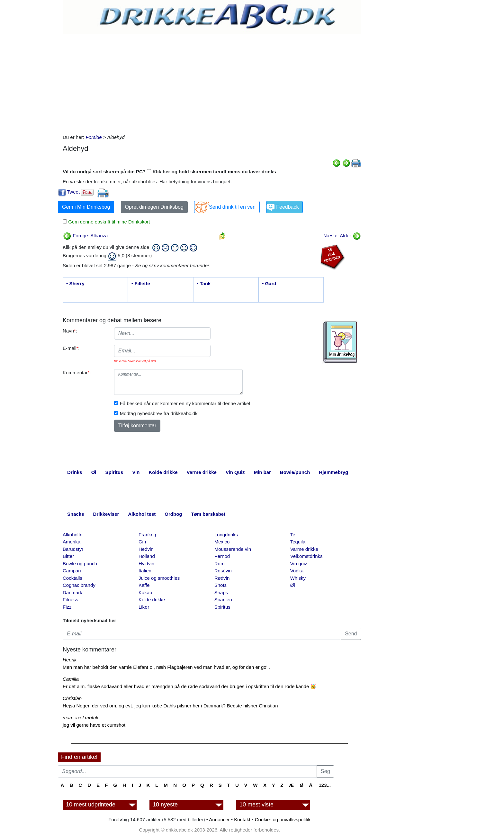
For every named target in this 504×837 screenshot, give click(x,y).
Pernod (222, 556)
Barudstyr (73, 549)
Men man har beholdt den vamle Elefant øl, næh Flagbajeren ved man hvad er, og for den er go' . (166, 667)
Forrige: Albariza (85, 236)
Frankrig (147, 535)
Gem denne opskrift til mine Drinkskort (108, 222)
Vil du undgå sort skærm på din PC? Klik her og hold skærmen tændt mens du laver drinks (169, 172)
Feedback (287, 207)
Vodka (297, 571)
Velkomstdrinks (306, 556)
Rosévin (223, 571)
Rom (220, 564)
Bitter (68, 556)
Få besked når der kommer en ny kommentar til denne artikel (185, 403)
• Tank (204, 283)
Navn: (70, 331)
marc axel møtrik (81, 718)
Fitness (70, 600)
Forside (94, 137)
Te (293, 535)
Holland (147, 556)
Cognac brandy (79, 585)
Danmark (72, 592)
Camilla (71, 679)
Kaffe (144, 585)
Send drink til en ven (232, 207)
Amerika (72, 542)
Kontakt (242, 819)
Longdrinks (226, 535)
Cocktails (72, 578)
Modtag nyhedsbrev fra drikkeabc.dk (159, 413)
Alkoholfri (73, 535)
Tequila (298, 542)
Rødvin (222, 578)
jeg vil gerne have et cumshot (94, 725)
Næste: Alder (342, 236)
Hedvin (146, 549)
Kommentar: (77, 373)
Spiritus (222, 607)
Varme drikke (304, 549)
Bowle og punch (80, 564)
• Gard (269, 283)
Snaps (221, 592)
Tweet (73, 192)
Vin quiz (299, 564)
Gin (142, 542)
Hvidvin (146, 564)
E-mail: (71, 348)
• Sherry (75, 283)
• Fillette (141, 283)
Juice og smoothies (159, 578)
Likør (144, 607)
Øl (293, 585)
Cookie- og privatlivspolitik (283, 819)
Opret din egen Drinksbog (154, 207)
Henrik (70, 660)
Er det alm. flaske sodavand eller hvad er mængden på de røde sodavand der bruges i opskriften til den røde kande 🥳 (189, 686)
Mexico (222, 542)
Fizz (67, 607)
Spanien (223, 600)
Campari (72, 571)
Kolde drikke (152, 600)
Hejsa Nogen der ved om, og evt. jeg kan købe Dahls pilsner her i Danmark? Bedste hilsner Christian (170, 706)
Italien (145, 571)
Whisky (298, 578)
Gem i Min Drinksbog (86, 207)
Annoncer (219, 819)
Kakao (145, 592)
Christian (72, 698)
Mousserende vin (233, 549)
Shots (221, 585)
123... (325, 785)
